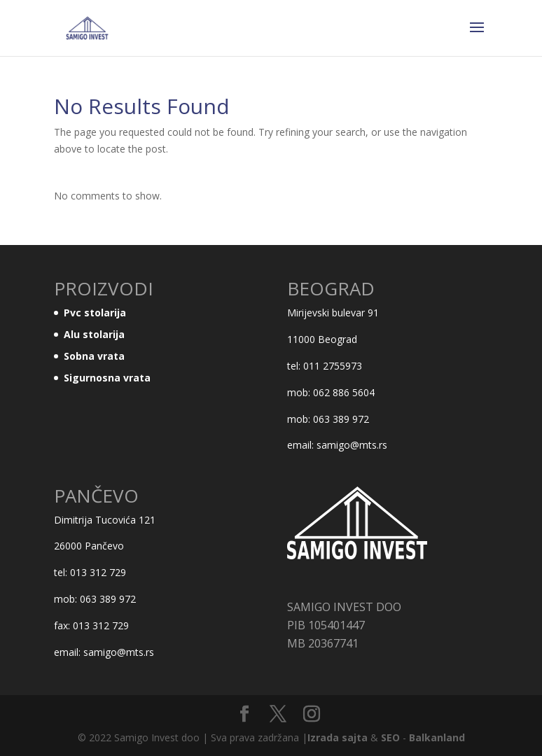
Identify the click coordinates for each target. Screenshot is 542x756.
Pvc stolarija (95, 313)
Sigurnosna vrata (107, 378)
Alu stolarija (94, 334)
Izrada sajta (338, 737)
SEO (390, 737)
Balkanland (437, 737)
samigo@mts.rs (352, 445)
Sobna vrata (94, 356)
